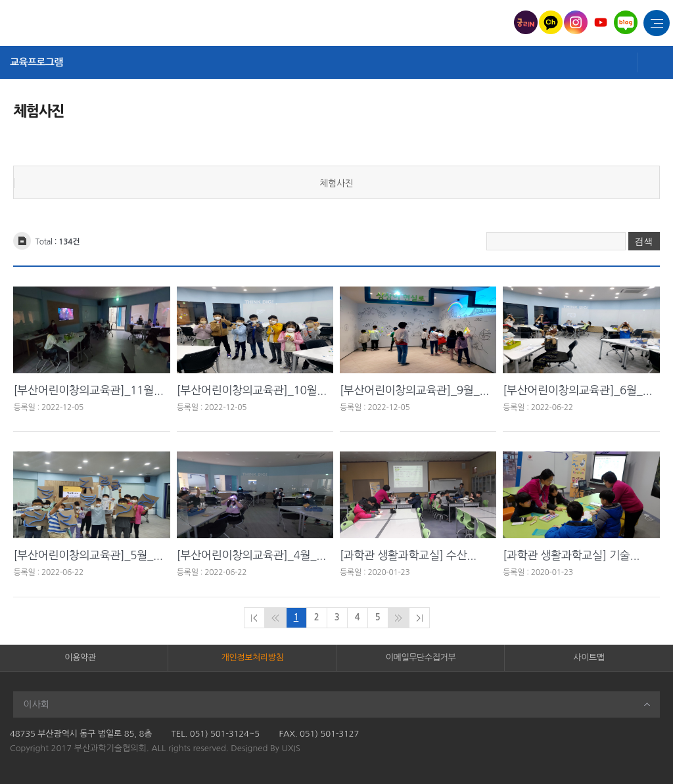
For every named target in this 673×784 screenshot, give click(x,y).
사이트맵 (589, 657)
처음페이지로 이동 (254, 618)
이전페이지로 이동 (275, 618)
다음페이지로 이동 (398, 618)
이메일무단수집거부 (421, 657)
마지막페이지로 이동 (419, 618)
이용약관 (80, 657)
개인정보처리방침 (253, 657)
